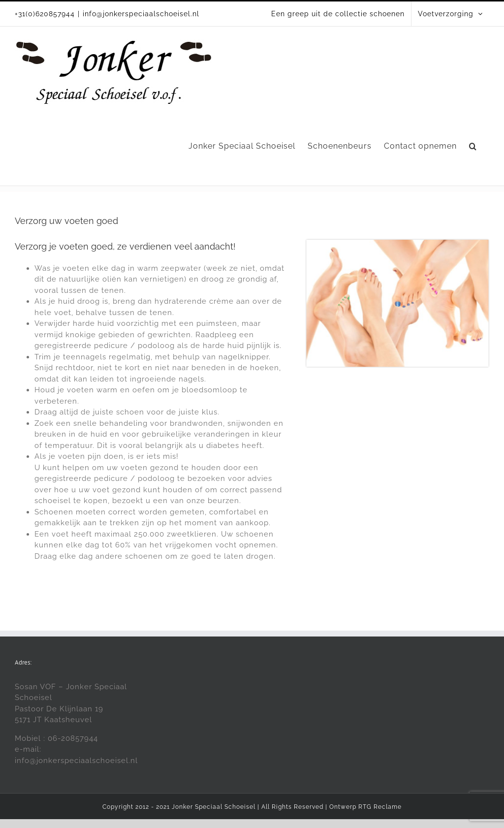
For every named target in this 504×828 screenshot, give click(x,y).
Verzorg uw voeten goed (66, 221)
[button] (473, 146)
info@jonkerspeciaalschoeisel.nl (141, 14)
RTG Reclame (380, 807)
